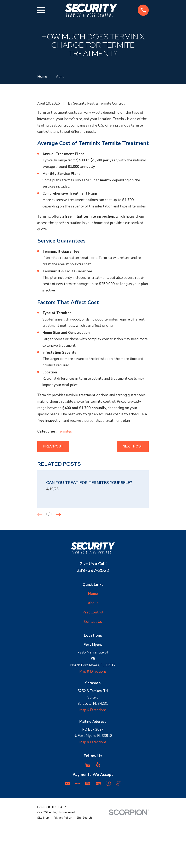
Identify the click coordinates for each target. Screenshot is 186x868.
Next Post (133, 497)
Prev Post (53, 497)
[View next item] (58, 565)
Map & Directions (93, 722)
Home (93, 644)
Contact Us (93, 672)
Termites (65, 482)
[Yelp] (98, 815)
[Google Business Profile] (88, 815)
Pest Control (93, 663)
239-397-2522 (93, 621)
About (93, 654)
